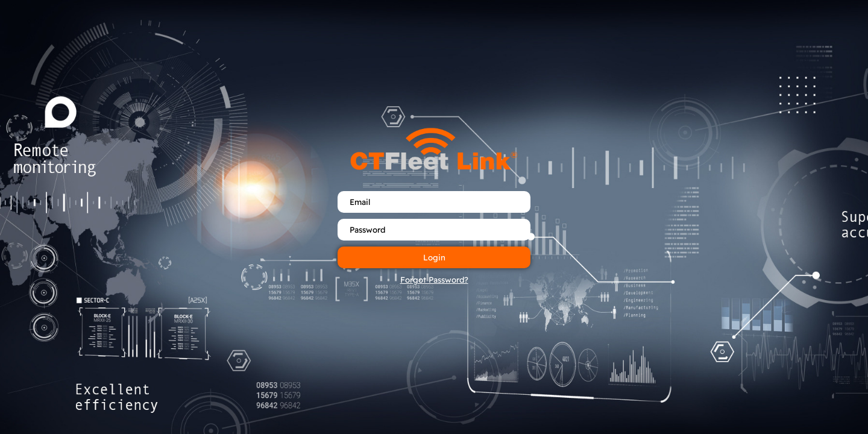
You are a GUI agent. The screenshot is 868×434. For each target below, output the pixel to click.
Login (434, 257)
